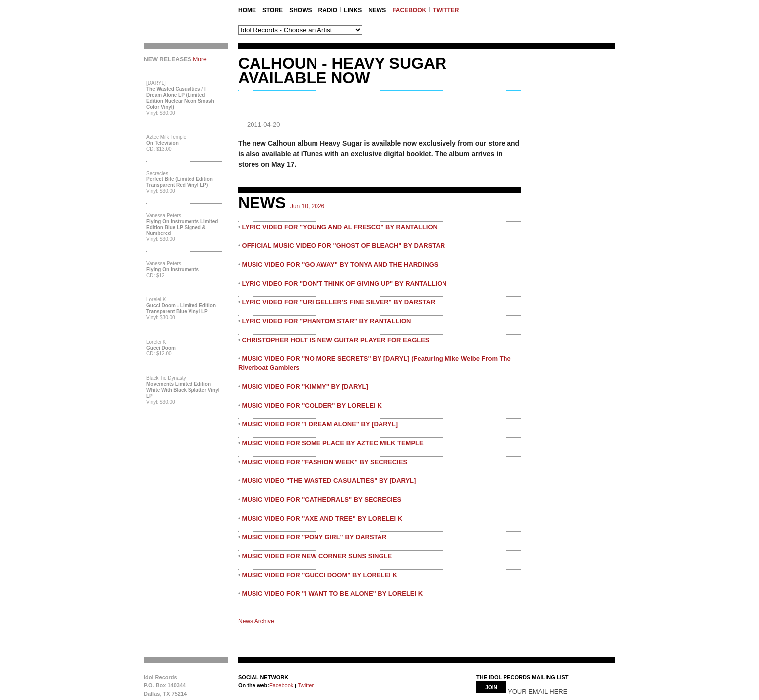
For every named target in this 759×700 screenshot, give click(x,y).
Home (247, 10)
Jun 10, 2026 (307, 206)
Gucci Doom (161, 348)
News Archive (256, 621)
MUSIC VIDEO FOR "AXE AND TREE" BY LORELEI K (322, 518)
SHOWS (300, 10)
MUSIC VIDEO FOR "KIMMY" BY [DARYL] (305, 386)
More (200, 59)
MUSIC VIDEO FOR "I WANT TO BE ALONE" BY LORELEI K (333, 594)
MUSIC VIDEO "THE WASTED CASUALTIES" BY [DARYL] (329, 481)
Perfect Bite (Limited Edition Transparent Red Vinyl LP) (180, 182)
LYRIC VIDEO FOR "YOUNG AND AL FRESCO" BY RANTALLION (340, 227)
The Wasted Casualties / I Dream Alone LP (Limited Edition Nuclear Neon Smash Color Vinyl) (180, 98)
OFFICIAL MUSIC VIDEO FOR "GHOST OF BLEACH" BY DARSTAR (344, 246)
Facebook (281, 685)
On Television (162, 143)
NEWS (377, 10)
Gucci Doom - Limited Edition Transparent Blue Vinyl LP (181, 309)
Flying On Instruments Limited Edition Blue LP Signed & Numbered (182, 227)
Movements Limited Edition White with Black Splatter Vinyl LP (183, 390)
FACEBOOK (409, 10)
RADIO (328, 10)
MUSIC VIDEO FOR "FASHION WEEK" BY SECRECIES (325, 462)
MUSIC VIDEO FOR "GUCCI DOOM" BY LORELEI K (320, 575)
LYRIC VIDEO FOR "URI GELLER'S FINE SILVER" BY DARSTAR (339, 302)
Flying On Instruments (173, 269)
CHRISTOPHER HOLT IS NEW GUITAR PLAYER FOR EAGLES (336, 340)
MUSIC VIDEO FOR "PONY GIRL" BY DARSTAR (315, 537)
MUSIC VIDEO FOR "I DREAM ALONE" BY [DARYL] (320, 424)
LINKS (353, 10)
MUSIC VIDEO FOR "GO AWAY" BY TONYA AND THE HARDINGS (340, 264)
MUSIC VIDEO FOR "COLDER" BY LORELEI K (312, 405)
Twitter (305, 685)
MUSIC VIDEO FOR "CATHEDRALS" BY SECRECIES (322, 499)
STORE (273, 10)
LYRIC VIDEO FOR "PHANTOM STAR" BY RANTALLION (327, 321)
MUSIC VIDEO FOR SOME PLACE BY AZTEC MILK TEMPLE (333, 443)
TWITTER (446, 10)
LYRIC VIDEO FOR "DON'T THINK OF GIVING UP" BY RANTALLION (345, 283)
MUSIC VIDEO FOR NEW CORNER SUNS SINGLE (317, 556)
